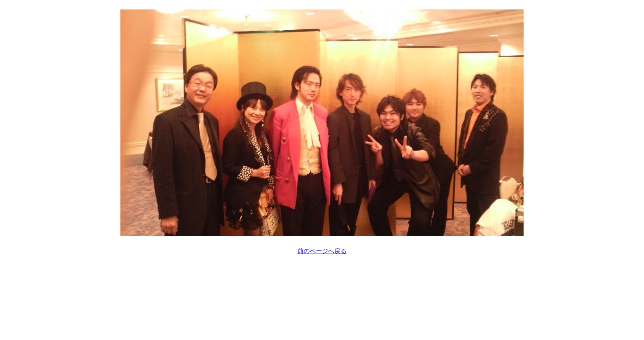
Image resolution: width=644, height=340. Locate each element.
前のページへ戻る (322, 251)
